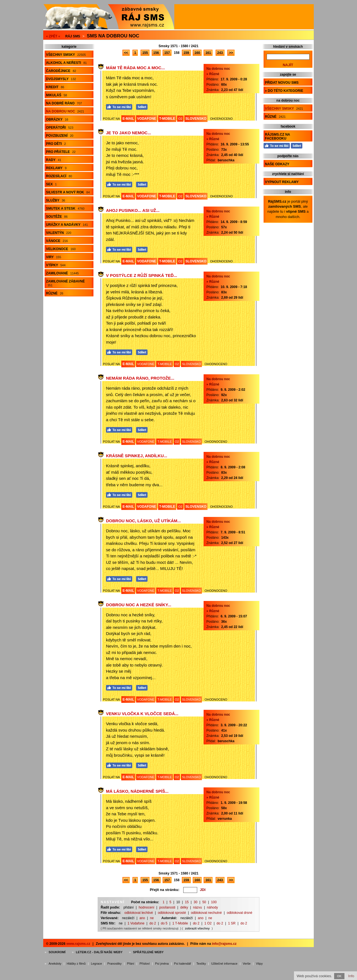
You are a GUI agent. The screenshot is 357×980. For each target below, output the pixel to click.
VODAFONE (147, 119)
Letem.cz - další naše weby (99, 952)
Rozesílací (59, 176)
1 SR (232, 923)
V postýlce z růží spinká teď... (142, 275)
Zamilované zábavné (65, 283)
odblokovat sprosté (172, 913)
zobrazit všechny (197, 928)
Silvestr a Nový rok (68, 192)
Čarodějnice (61, 71)
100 (214, 902)
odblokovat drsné (239, 913)
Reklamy (56, 168)
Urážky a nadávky (67, 225)
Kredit (55, 87)
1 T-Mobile (180, 923)
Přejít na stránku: (165, 890)
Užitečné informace (224, 964)
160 (197, 53)
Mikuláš (56, 95)
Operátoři (60, 128)
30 (195, 902)
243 (220, 53)
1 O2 (208, 923)
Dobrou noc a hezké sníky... (139, 605)
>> (231, 53)
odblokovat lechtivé (139, 913)
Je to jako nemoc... (128, 133)
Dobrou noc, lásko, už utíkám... (143, 521)
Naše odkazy (277, 164)
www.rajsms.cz (78, 944)
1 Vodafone (136, 923)
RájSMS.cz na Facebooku (278, 136)
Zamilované (62, 273)
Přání (131, 964)
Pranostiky (114, 964)
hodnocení (146, 907)
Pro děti (56, 144)
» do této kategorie (284, 91)
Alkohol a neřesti (66, 63)
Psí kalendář (183, 964)
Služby (56, 200)
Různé (55, 293)
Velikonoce (61, 249)
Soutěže (57, 217)
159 (186, 53)
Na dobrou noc (65, 111)
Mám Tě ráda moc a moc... (135, 68)
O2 (180, 119)
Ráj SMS (73, 36)
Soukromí (57, 952)
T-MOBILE (167, 119)
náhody (212, 907)
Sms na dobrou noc (113, 36)
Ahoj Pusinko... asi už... (133, 210)
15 (187, 902)
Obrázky (57, 119)
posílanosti (167, 907)
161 (208, 53)
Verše (247, 964)
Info (351, 976)
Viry (54, 257)
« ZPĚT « (53, 36)
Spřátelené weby (148, 952)
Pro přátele (61, 152)
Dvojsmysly (61, 79)
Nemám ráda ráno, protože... (140, 378)
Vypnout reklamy (282, 182)
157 (167, 53)
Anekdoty (55, 964)
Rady (54, 160)
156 (156, 53)
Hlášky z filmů (76, 964)
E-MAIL (128, 119)
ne (152, 918)
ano (142, 918)
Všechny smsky (66, 55)
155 (145, 53)
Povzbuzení (60, 136)
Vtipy (259, 964)
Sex (51, 184)
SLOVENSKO (196, 119)
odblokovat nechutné (206, 913)
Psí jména (162, 964)
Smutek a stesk (65, 209)
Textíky (201, 964)
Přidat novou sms (282, 83)
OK (339, 976)
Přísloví (145, 964)
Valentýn (59, 233)
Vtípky (56, 265)
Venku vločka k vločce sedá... (142, 714)
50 (204, 902)
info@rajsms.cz (224, 944)
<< (126, 53)
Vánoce (57, 241)
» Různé (213, 74)
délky (184, 907)
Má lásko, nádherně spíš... (137, 791)
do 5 (164, 923)
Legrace (97, 964)
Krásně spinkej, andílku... (137, 456)
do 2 (153, 923)
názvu (197, 907)
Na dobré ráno (64, 103)
